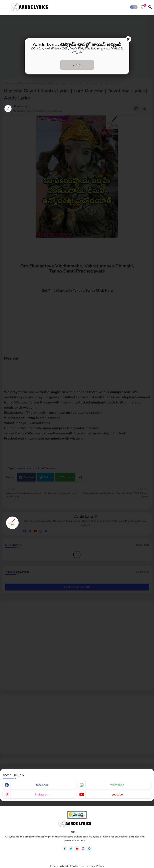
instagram (42, 795)
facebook (42, 785)
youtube (117, 795)
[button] (134, 7)
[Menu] (5, 7)
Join (77, 65)
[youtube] (77, 849)
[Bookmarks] (143, 7)
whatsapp (117, 785)
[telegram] (89, 849)
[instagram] (83, 849)
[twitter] (71, 849)
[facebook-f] (65, 849)
